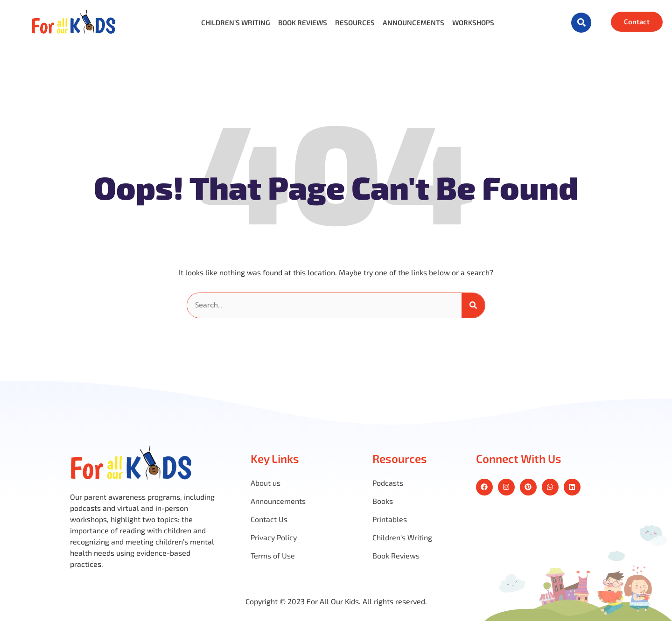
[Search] (473, 305)
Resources (355, 23)
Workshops (473, 23)
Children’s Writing (236, 23)
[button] (581, 23)
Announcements (413, 23)
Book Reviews (303, 23)
